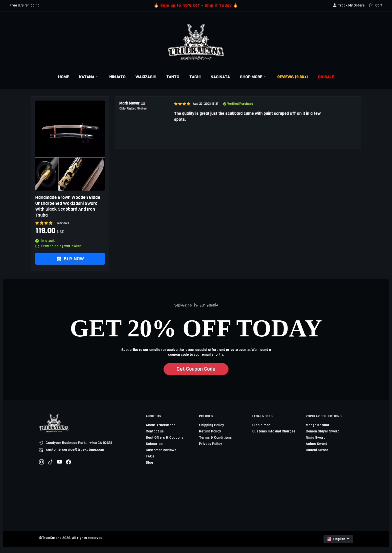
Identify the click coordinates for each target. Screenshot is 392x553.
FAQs (150, 456)
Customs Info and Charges (274, 431)
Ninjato (117, 77)
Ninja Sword (316, 438)
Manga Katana (317, 425)
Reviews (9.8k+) (292, 77)
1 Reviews (62, 223)
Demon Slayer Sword (323, 431)
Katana (89, 77)
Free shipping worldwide (58, 246)
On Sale (326, 77)
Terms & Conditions (215, 438)
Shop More (253, 77)
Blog (149, 463)
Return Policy (210, 431)
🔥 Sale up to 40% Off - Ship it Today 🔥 (196, 5)
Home (63, 77)
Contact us (155, 431)
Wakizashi (146, 77)
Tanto (173, 77)
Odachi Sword (317, 450)
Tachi (195, 77)
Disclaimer (261, 425)
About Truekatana (161, 425)
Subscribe (154, 444)
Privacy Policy (210, 444)
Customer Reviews (161, 450)
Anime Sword (316, 444)
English (337, 539)
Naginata (220, 77)
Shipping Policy (211, 425)
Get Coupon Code (196, 369)
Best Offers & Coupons (165, 438)
